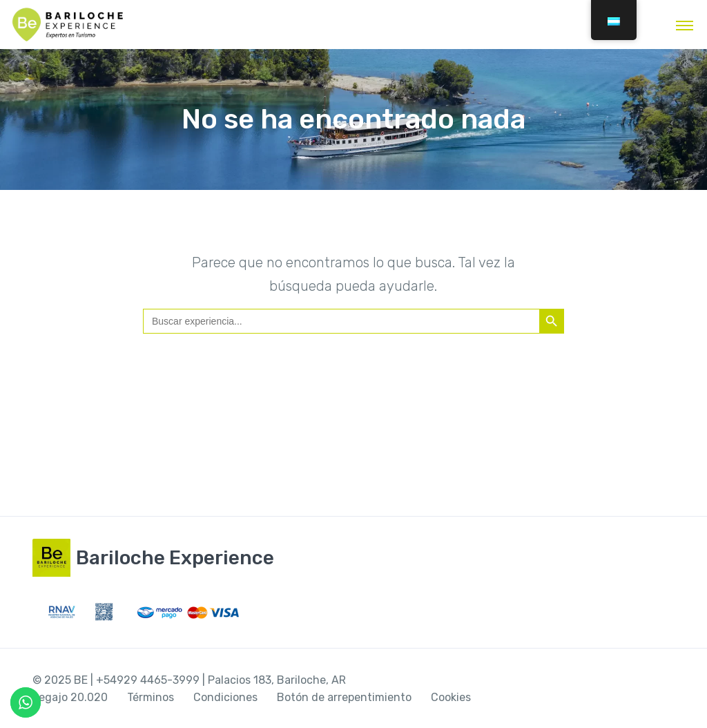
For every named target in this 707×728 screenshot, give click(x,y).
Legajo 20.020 (70, 697)
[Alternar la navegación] (685, 25)
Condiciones (225, 697)
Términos (151, 697)
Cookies (451, 697)
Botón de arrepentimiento (344, 697)
